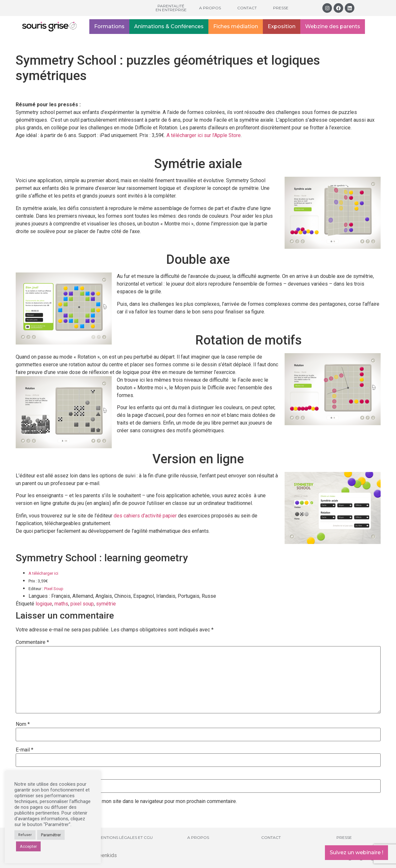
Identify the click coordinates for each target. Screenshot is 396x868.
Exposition (282, 26)
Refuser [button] (25, 835)
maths (61, 604)
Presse (281, 8)
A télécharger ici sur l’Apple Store (204, 135)
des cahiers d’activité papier (145, 516)
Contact (247, 8)
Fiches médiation (236, 26)
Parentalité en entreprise (171, 8)
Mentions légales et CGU (125, 837)
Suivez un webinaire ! (356, 852)
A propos (210, 8)
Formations (109, 26)
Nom (23, 724)
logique (44, 604)
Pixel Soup (54, 589)
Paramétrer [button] (51, 835)
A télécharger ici (43, 573)
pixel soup (82, 604)
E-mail (24, 750)
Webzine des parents (333, 26)
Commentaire (32, 642)
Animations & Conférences (169, 26)
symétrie (106, 604)
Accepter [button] (28, 846)
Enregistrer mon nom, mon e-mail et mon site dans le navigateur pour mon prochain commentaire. (129, 801)
